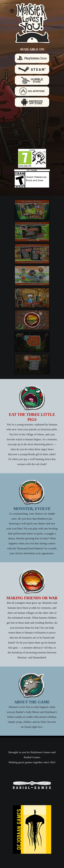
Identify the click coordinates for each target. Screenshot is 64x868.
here (40, 727)
